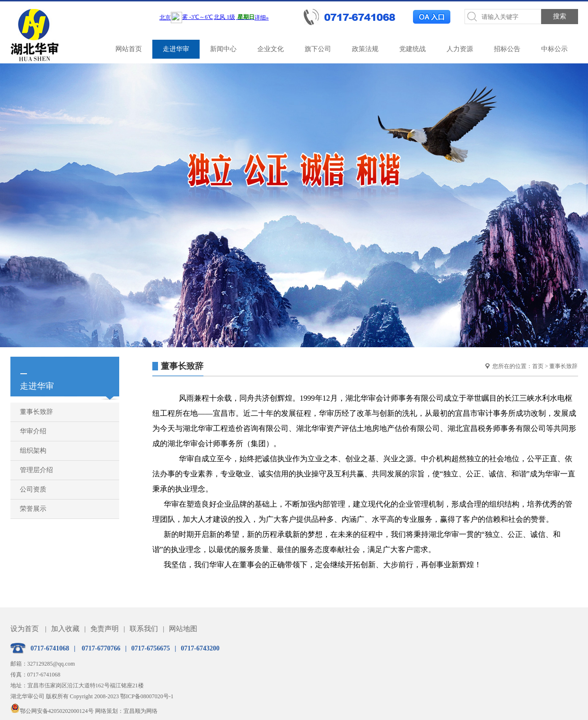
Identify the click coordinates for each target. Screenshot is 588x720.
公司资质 (33, 489)
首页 (538, 366)
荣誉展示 (33, 509)
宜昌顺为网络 (140, 711)
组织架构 (33, 451)
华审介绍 (33, 431)
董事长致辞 (36, 412)
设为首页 (25, 629)
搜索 (560, 16)
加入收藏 (65, 629)
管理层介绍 (36, 470)
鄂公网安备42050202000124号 (52, 711)
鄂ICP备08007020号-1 (147, 696)
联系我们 (144, 629)
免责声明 (105, 629)
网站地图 (183, 629)
